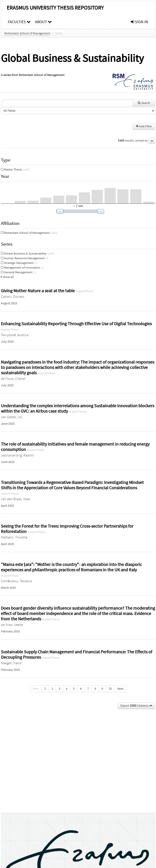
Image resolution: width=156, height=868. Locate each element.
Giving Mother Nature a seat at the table (38, 291)
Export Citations (136, 706)
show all (7, 277)
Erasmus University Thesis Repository (55, 8)
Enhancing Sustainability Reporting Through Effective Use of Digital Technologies (76, 324)
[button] (77, 211)
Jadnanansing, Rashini (18, 455)
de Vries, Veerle (12, 625)
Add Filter (144, 126)
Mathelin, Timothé (14, 537)
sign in (139, 22)
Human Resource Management (25, 258)
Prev (36, 689)
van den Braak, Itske (15, 499)
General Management (19, 272)
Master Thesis (15, 170)
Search (144, 103)
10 (110, 689)
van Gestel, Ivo (11, 417)
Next (120, 689)
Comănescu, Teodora (16, 581)
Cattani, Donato (13, 297)
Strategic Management (19, 263)
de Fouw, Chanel (13, 379)
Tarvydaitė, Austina (15, 335)
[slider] (79, 211)
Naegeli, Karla (11, 663)
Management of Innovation (22, 268)
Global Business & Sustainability (28, 254)
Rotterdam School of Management (27, 33)
